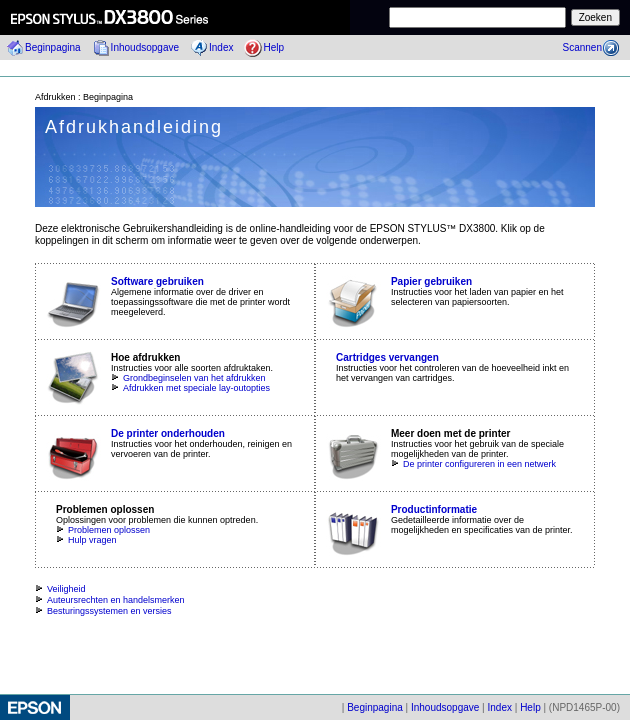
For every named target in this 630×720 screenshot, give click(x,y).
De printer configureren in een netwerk (473, 464)
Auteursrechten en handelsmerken (110, 600)
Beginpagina (53, 47)
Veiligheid (60, 589)
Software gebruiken (157, 281)
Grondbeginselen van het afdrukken (188, 378)
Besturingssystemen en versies (103, 611)
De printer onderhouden (168, 433)
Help (273, 47)
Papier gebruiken (431, 281)
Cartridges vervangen (387, 357)
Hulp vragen (86, 540)
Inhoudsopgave (145, 47)
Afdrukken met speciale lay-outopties (190, 388)
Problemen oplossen (103, 530)
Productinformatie (434, 509)
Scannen (582, 47)
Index (221, 47)
